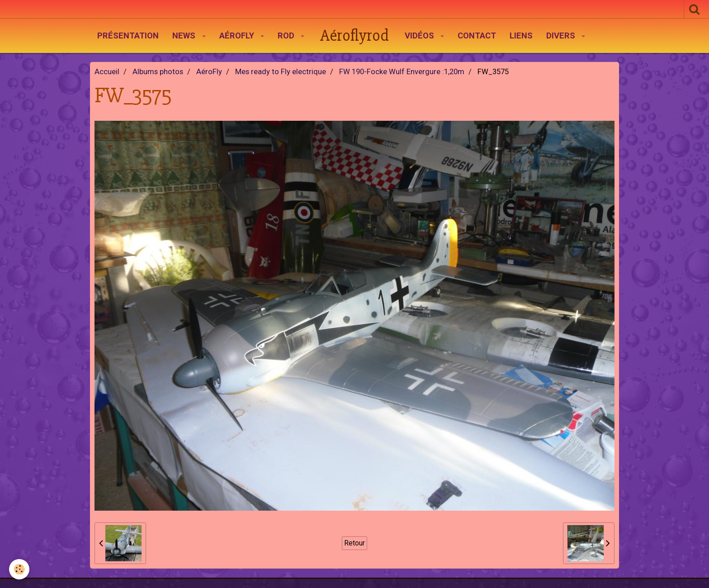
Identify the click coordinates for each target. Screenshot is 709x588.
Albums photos (158, 72)
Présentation (128, 36)
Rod (287, 36)
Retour (354, 543)
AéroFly (238, 36)
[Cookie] (19, 569)
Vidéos (421, 36)
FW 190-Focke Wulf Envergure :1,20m (402, 72)
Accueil (107, 72)
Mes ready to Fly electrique (281, 72)
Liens (521, 36)
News (185, 36)
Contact (477, 36)
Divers (562, 36)
